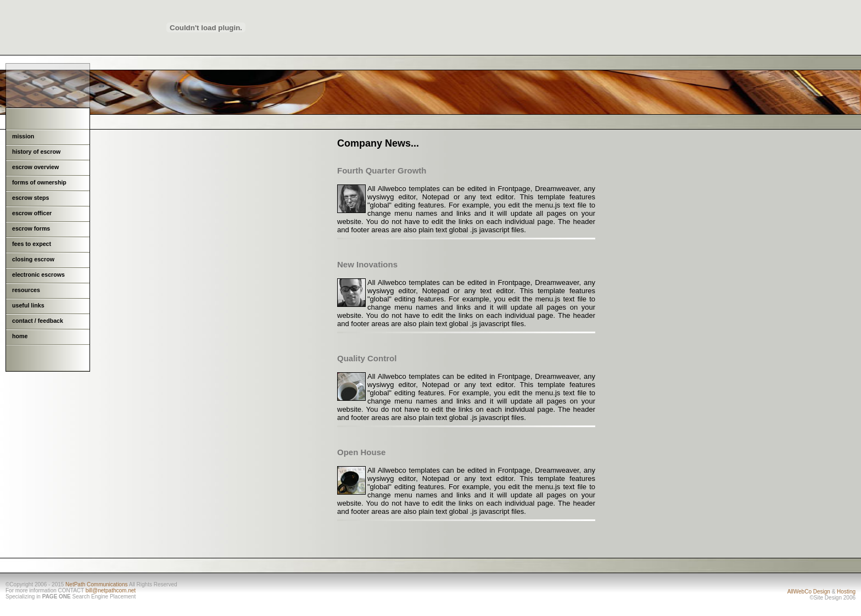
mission (23, 136)
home (20, 336)
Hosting (846, 592)
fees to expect (32, 244)
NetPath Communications (96, 584)
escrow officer (32, 213)
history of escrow (36, 152)
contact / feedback (38, 321)
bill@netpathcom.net (111, 590)
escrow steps (31, 198)
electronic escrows (38, 275)
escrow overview (35, 167)
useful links (28, 305)
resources (26, 290)
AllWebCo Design (809, 592)
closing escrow (33, 259)
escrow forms (31, 228)
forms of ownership (39, 182)
